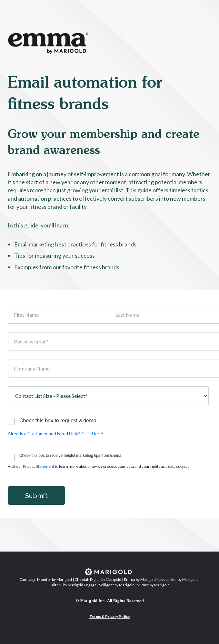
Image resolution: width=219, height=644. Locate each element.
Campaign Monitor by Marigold (46, 579)
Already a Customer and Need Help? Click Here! (56, 433)
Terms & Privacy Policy (109, 616)
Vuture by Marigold (153, 585)
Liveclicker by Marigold (178, 579)
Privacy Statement (39, 466)
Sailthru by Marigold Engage (73, 585)
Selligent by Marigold (117, 585)
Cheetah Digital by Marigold (98, 579)
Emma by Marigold (140, 579)
